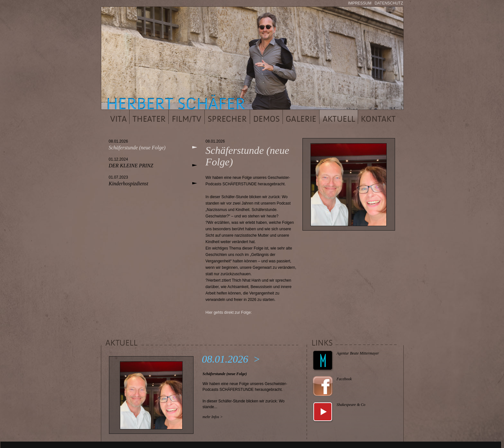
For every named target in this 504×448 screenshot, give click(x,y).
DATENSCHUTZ (389, 3)
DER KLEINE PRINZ (131, 166)
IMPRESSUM (360, 3)
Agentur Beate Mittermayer (358, 353)
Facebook (344, 379)
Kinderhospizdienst (128, 184)
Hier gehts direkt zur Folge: (229, 312)
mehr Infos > (213, 417)
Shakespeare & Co (351, 405)
